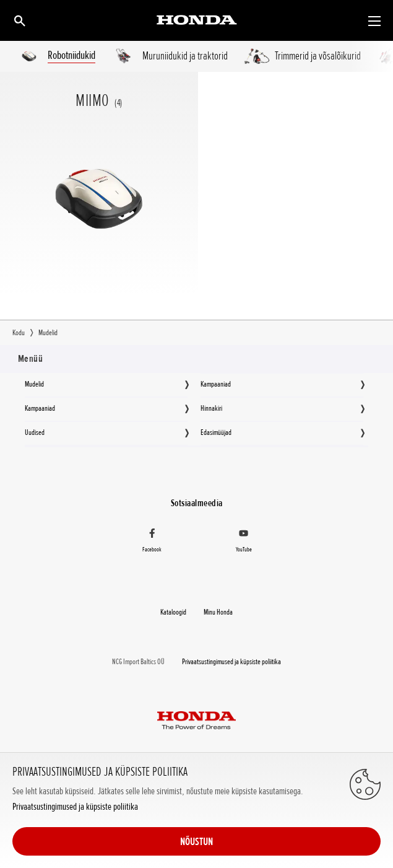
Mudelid (34, 384)
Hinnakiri (211, 408)
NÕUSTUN (196, 841)
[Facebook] (152, 542)
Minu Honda (218, 612)
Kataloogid (173, 612)
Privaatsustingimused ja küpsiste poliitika (75, 807)
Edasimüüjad (216, 432)
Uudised (35, 432)
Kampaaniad (216, 384)
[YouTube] (244, 542)
